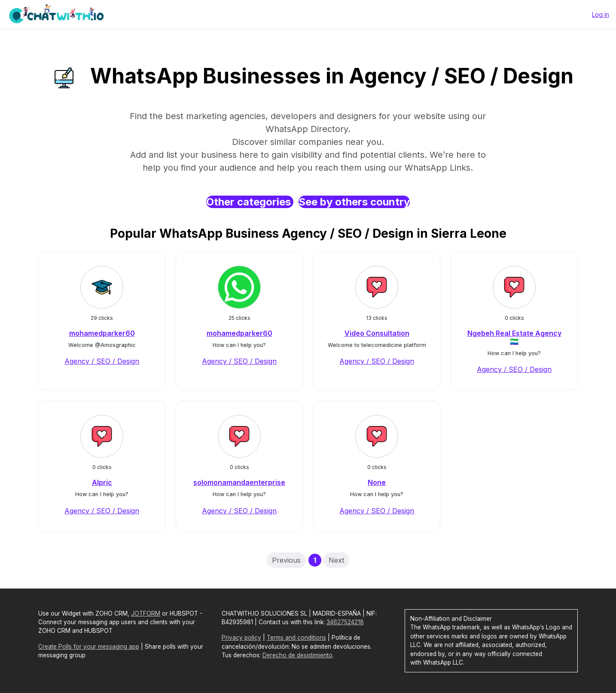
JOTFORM (146, 613)
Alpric (102, 482)
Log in (601, 14)
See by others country (354, 202)
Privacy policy (241, 638)
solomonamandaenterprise (239, 482)
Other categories (250, 202)
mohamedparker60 (102, 333)
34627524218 (345, 622)
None (377, 482)
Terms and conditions (296, 638)
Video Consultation (377, 333)
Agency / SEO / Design (102, 361)
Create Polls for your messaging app (89, 647)
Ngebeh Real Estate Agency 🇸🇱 (514, 337)
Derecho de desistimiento (297, 655)
